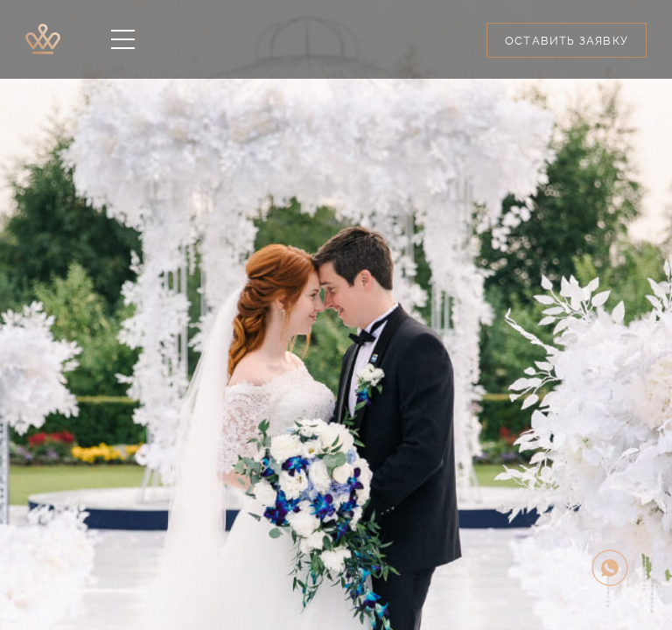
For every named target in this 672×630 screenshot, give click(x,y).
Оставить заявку (567, 41)
